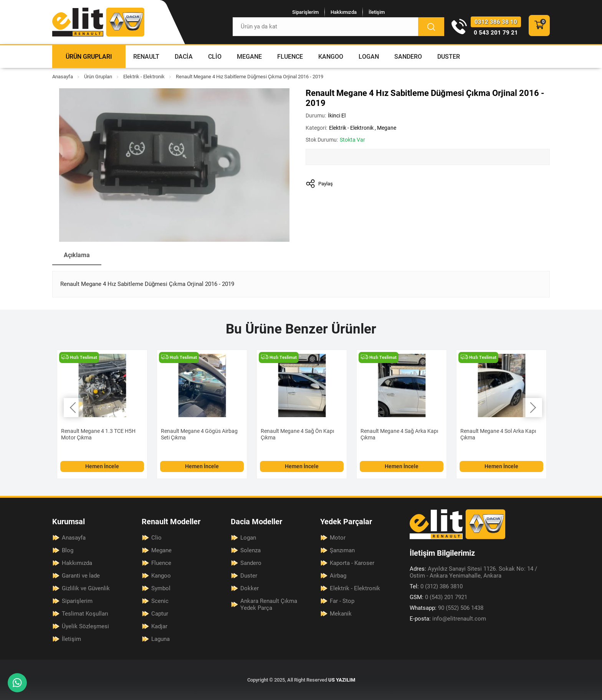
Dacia (184, 57)
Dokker (250, 588)
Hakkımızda (344, 12)
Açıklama (77, 255)
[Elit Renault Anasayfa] (98, 22)
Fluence (290, 57)
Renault (146, 57)
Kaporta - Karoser (352, 563)
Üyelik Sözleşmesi (85, 626)
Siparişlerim (305, 12)
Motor (338, 538)
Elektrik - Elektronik (144, 77)
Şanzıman (342, 550)
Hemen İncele (102, 466)
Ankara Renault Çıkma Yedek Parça (269, 604)
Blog (68, 550)
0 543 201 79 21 (496, 33)
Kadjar (159, 626)
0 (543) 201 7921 (438, 597)
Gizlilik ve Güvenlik (86, 588)
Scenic (160, 601)
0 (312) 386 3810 (436, 586)
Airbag (338, 576)
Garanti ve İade (81, 576)
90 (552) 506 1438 (447, 608)
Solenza (251, 550)
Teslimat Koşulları (85, 614)
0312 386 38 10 (496, 22)
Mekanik (341, 614)
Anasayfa (63, 77)
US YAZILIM (342, 680)
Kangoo (331, 57)
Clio (215, 57)
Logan (369, 57)
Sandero (408, 57)
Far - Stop (342, 601)
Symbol (161, 588)
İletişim (377, 12)
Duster (449, 57)
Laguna (160, 639)
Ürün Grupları (89, 57)
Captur (160, 614)
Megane (249, 57)
